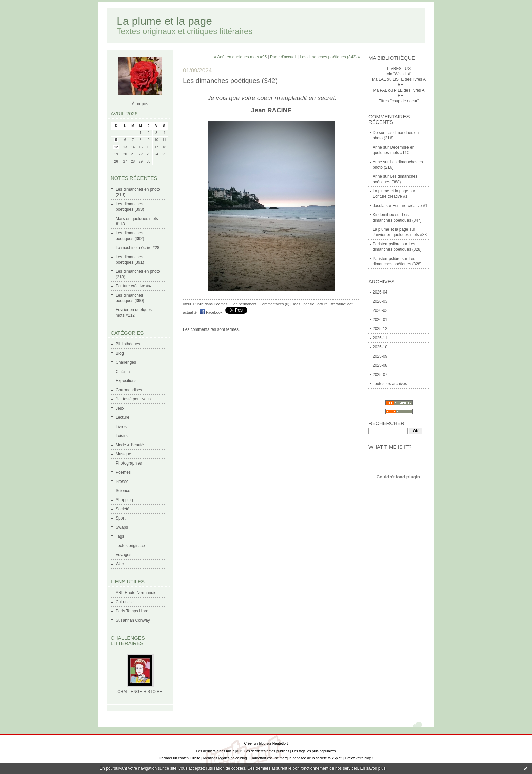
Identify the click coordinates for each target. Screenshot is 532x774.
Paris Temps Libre (132, 611)
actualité (190, 312)
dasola (378, 206)
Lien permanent (243, 304)
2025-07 (380, 375)
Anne (377, 147)
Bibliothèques (128, 344)
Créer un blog (255, 744)
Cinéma (123, 372)
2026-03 (380, 301)
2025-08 (380, 365)
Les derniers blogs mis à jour (219, 751)
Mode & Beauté (130, 445)
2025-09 (380, 356)
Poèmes (123, 472)
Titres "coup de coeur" (399, 101)
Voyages (123, 555)
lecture (322, 304)
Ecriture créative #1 (390, 196)
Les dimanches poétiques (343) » (330, 57)
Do (375, 133)
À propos (140, 104)
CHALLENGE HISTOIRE (140, 692)
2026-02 (380, 310)
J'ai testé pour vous (133, 399)
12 (116, 147)
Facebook (211, 312)
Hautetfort (280, 744)
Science (123, 491)
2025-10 (380, 347)
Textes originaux (130, 546)
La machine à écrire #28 (138, 248)
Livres (121, 427)
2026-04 (380, 292)
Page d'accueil (283, 57)
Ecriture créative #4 (133, 286)
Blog (120, 353)
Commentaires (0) (274, 304)
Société (122, 509)
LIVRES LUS (399, 69)
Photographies (129, 463)
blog (368, 758)
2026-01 (380, 320)
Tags (120, 536)
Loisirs (122, 436)
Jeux (120, 408)
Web (120, 564)
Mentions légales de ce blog (225, 758)
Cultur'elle (125, 602)
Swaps (122, 527)
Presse (122, 482)
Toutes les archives (390, 384)
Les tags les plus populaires (314, 751)
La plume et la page (164, 21)
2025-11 (380, 338)
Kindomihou (383, 215)
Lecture (122, 417)
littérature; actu (342, 304)
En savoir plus (373, 768)
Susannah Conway (133, 620)
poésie (309, 304)
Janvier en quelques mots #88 (400, 235)
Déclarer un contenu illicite (179, 758)
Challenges (126, 362)
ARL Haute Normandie (136, 593)
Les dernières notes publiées (267, 751)
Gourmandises (129, 390)
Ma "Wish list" (399, 74)
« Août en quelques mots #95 (240, 57)
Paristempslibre (387, 244)
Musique (123, 454)
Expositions (126, 381)
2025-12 (380, 329)
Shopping (124, 500)
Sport (121, 518)
